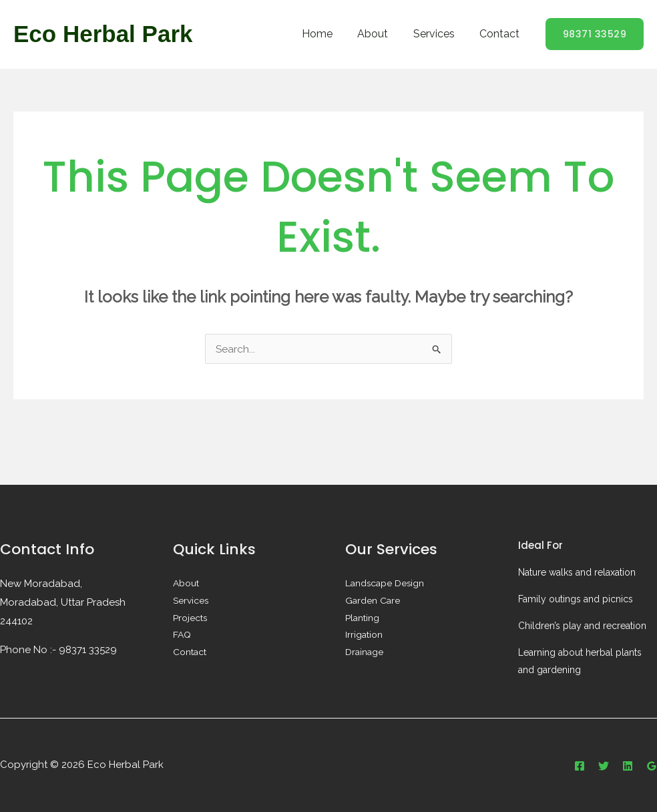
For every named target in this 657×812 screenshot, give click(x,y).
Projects (190, 618)
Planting (362, 618)
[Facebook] (580, 766)
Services (439, 34)
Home (330, 34)
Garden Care (373, 601)
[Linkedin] (628, 766)
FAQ (182, 636)
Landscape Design (385, 584)
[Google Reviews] (652, 766)
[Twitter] (604, 766)
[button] (595, 34)
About (382, 34)
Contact (501, 34)
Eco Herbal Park (103, 34)
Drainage (364, 653)
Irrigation (364, 636)
